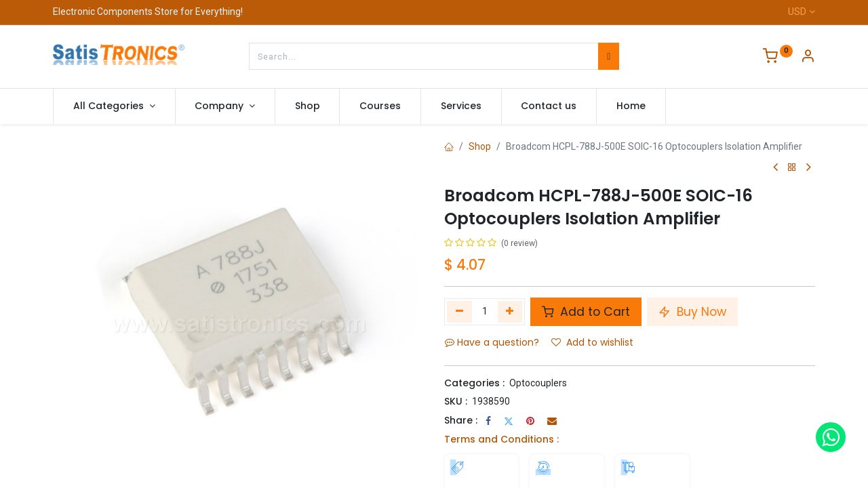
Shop (480, 146)
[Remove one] (459, 312)
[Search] (609, 56)
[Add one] (510, 312)
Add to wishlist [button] (592, 342)
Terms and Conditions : (501, 439)
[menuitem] (308, 106)
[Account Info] (808, 58)
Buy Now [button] (692, 312)
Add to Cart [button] (586, 312)
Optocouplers (538, 383)
